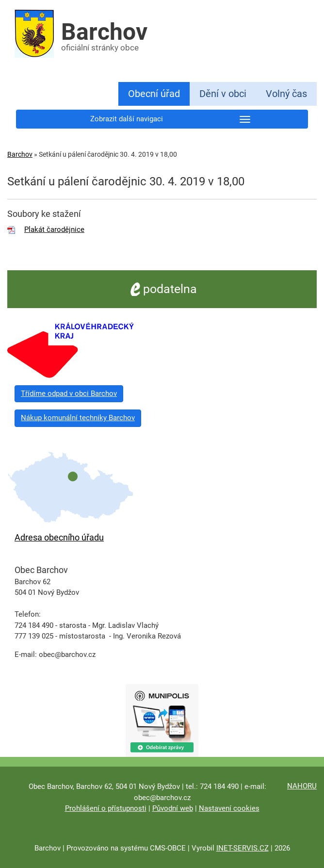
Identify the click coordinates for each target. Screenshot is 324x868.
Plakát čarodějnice (54, 229)
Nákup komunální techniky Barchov (78, 418)
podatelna (162, 289)
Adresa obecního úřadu (59, 537)
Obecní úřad (154, 94)
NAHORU (302, 786)
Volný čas (286, 94)
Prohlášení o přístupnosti (106, 808)
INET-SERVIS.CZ (243, 848)
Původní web (173, 808)
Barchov (20, 154)
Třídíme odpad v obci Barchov (69, 393)
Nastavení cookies (229, 808)
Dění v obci (223, 94)
